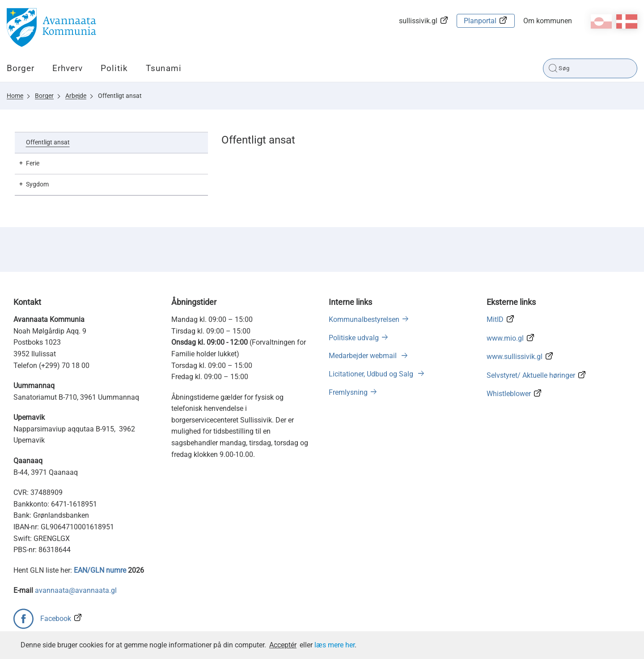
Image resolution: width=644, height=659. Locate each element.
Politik (114, 68)
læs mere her (335, 645)
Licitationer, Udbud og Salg (372, 374)
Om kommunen (548, 21)
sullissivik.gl (418, 21)
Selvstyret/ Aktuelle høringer (531, 375)
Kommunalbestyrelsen (364, 319)
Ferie (33, 163)
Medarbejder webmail (364, 356)
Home (15, 96)
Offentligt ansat (120, 96)
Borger (21, 68)
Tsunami (164, 68)
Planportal (480, 21)
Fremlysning (348, 392)
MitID (495, 319)
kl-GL (601, 21)
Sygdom (37, 184)
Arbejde (76, 96)
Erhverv (68, 68)
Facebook (56, 619)
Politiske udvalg (354, 338)
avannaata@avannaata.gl (76, 590)
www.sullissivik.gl (515, 357)
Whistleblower (509, 394)
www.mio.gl (505, 338)
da (627, 21)
